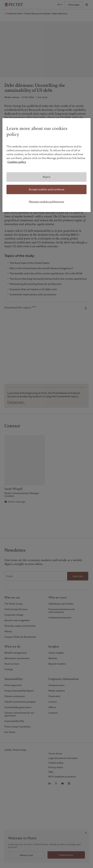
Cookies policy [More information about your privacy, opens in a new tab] (17, 162)
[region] (47, 165)
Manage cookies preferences (46, 202)
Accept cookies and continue (46, 189)
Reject (46, 177)
